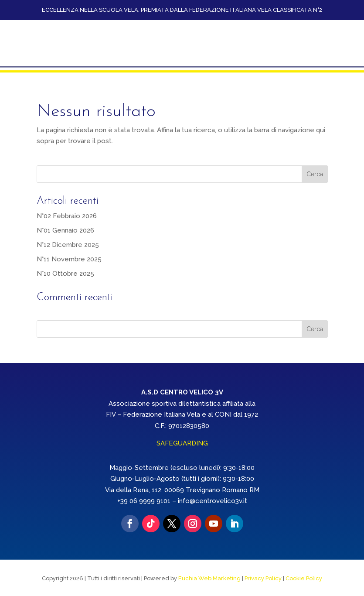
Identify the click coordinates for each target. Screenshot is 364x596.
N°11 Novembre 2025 (69, 258)
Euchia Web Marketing (209, 577)
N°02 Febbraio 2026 (67, 215)
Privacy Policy (263, 577)
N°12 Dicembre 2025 (68, 243)
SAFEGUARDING (182, 442)
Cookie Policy (304, 577)
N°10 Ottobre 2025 (65, 272)
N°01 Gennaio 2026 (65, 229)
